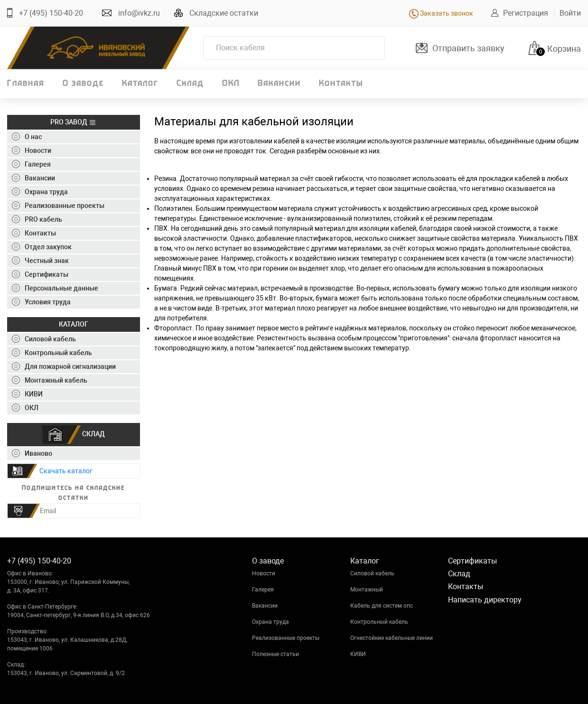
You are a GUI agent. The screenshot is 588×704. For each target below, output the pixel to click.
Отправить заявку (468, 48)
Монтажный (367, 590)
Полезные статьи (275, 654)
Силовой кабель (372, 573)
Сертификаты (472, 561)
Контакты (341, 84)
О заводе (83, 84)
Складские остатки (224, 13)
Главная (26, 84)
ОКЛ (231, 84)
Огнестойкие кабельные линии (392, 638)
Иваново (32, 453)
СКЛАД (74, 435)
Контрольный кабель (379, 622)
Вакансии (279, 84)
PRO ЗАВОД (73, 122)
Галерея (263, 590)
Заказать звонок (441, 13)
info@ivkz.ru (139, 13)
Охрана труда (271, 622)
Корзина (564, 49)
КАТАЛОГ (74, 324)
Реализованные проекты (286, 638)
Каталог (140, 84)
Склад (190, 84)
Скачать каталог (66, 471)
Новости (264, 573)
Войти (570, 13)
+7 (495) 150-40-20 (51, 13)
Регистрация (526, 13)
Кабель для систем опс (382, 606)
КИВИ (358, 654)
